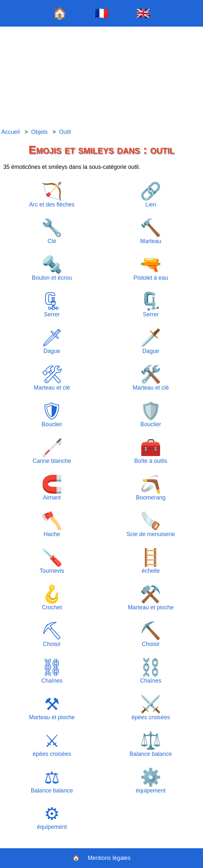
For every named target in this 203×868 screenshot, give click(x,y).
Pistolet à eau (151, 268)
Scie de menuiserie (151, 524)
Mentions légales (109, 858)
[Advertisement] (101, 78)
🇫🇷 (102, 13)
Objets (39, 132)
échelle (151, 561)
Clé (52, 231)
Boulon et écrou (52, 268)
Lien (151, 195)
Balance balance (151, 744)
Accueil (11, 132)
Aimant (52, 488)
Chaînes (52, 671)
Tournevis (52, 561)
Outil (65, 132)
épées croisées (151, 707)
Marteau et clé (52, 378)
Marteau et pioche (151, 598)
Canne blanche (52, 451)
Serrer (52, 305)
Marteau (151, 231)
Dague (52, 341)
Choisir (52, 634)
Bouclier (52, 414)
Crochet (52, 598)
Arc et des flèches (52, 195)
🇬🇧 (143, 13)
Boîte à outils (151, 451)
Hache (52, 524)
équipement (151, 781)
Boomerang (151, 488)
